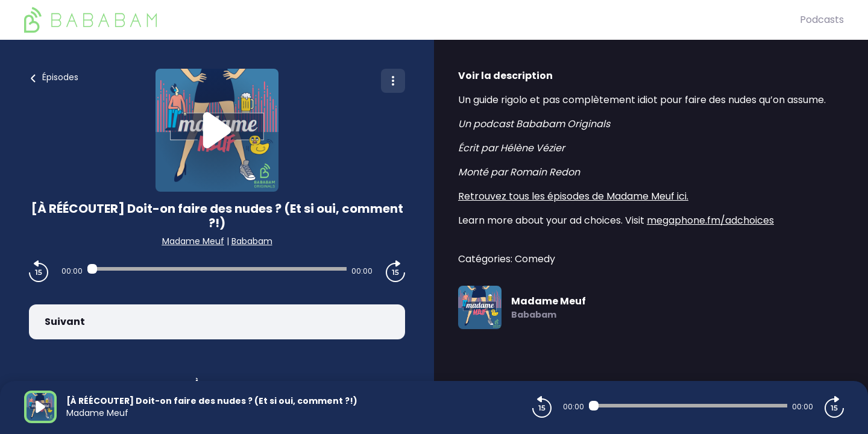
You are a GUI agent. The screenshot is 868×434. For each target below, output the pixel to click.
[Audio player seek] (217, 269)
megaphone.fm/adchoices (710, 220)
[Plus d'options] (393, 81)
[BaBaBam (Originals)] (412, 20)
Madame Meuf (193, 241)
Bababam (252, 241)
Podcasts (822, 20)
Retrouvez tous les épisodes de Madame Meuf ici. (573, 196)
